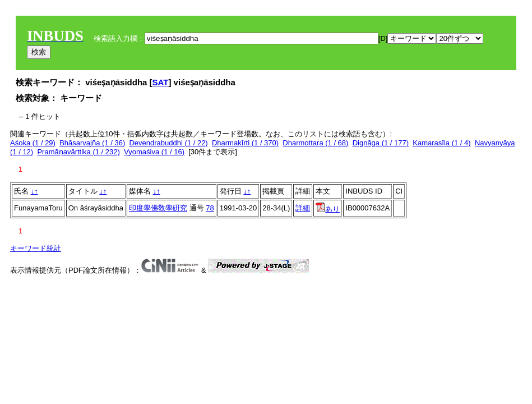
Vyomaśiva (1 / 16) (154, 152)
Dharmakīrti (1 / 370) (245, 143)
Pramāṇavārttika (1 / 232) (78, 152)
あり (328, 209)
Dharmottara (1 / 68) (315, 143)
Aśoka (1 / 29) (33, 143)
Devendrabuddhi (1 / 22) (168, 143)
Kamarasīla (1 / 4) (441, 143)
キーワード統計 (36, 248)
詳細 (303, 208)
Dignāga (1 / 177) (381, 143)
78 (210, 208)
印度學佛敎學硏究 (158, 208)
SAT (161, 82)
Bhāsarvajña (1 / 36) (92, 143)
